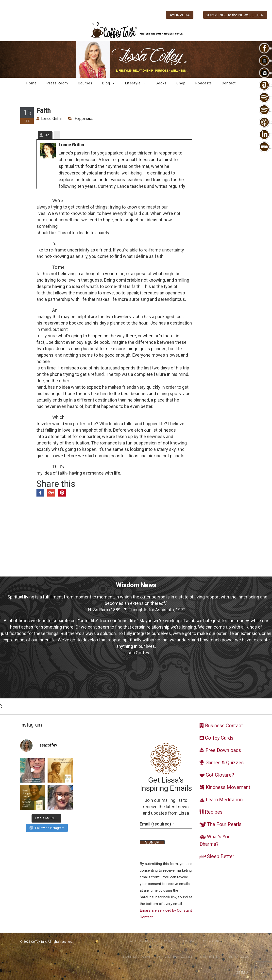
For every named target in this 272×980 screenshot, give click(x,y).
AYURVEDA (180, 15)
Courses (85, 83)
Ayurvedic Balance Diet (175, 957)
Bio (47, 135)
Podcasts (204, 83)
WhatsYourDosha (143, 941)
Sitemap (242, 973)
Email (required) (157, 824)
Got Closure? (238, 941)
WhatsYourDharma (179, 941)
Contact (229, 83)
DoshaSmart (211, 941)
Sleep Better (210, 957)
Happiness (84, 119)
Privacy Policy (238, 957)
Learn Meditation (136, 957)
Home (32, 83)
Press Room (57, 83)
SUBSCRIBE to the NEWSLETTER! (235, 15)
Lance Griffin (52, 119)
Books (161, 83)
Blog (109, 83)
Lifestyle (136, 83)
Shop (181, 83)
